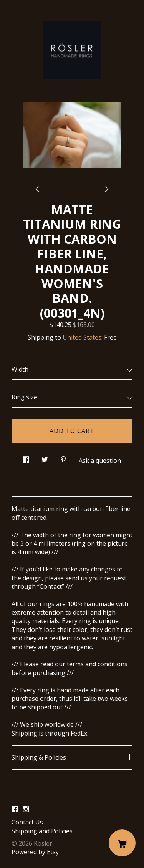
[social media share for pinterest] (63, 457)
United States (82, 337)
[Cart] (122, 843)
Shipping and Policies (42, 831)
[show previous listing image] (55, 187)
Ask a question (100, 461)
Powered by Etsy (35, 852)
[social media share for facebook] (26, 457)
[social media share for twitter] (45, 457)
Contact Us (27, 822)
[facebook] (15, 809)
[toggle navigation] (128, 50)
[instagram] (26, 809)
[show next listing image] (89, 187)
